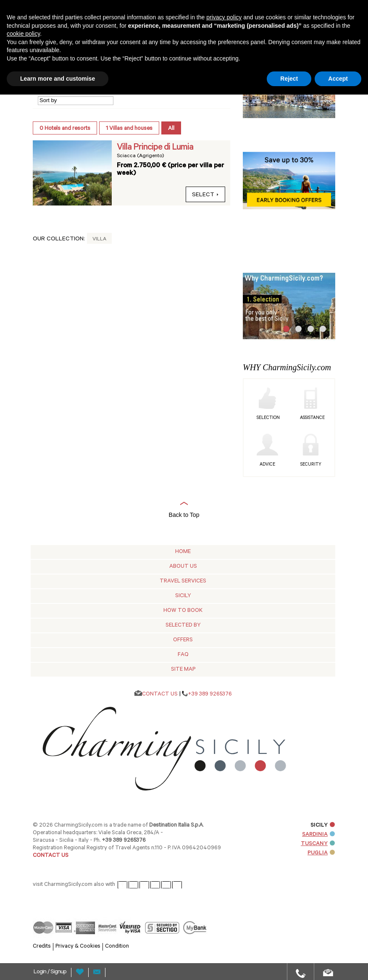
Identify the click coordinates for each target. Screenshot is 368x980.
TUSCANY (318, 844)
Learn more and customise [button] (58, 79)
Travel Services (183, 581)
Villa (99, 240)
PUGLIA (321, 853)
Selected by (183, 626)
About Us (183, 567)
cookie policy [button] (23, 34)
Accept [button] (338, 79)
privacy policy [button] (224, 17)
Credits (42, 947)
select (205, 195)
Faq (183, 655)
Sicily (183, 596)
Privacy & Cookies (78, 947)
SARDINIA (318, 835)
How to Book (183, 611)
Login (41, 972)
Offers (183, 640)
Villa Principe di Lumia (155, 148)
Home (183, 552)
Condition (117, 947)
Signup (58, 972)
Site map (183, 670)
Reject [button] (289, 79)
